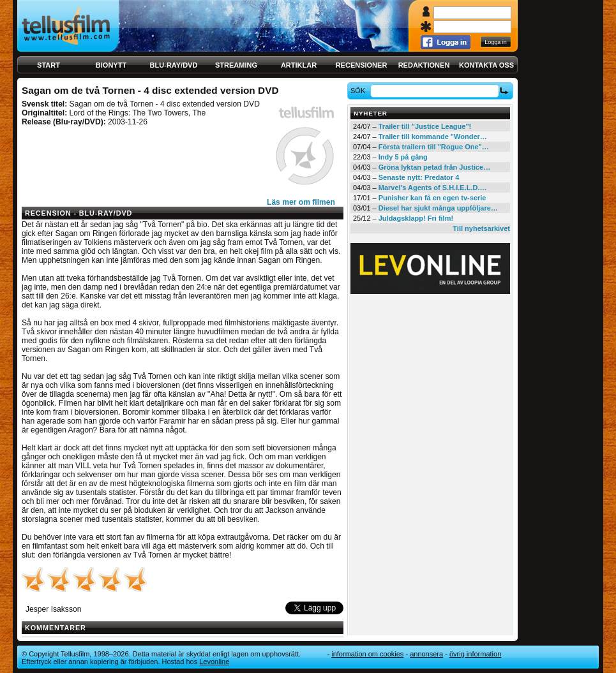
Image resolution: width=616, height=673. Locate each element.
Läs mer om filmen (301, 202)
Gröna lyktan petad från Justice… (434, 167)
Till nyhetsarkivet (481, 228)
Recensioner (362, 65)
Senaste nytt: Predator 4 (419, 177)
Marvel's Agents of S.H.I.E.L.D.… (433, 188)
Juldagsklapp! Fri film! (416, 218)
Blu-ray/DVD (174, 65)
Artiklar (299, 65)
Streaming (236, 65)
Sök (360, 91)
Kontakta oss (486, 65)
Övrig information (475, 654)
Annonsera (426, 654)
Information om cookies (367, 654)
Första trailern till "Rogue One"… (434, 147)
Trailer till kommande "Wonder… (433, 137)
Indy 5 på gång (403, 157)
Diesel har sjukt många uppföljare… (438, 208)
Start (49, 65)
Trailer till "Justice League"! (425, 126)
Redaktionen (424, 65)
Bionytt (111, 65)
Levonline (214, 662)
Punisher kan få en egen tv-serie (432, 198)
